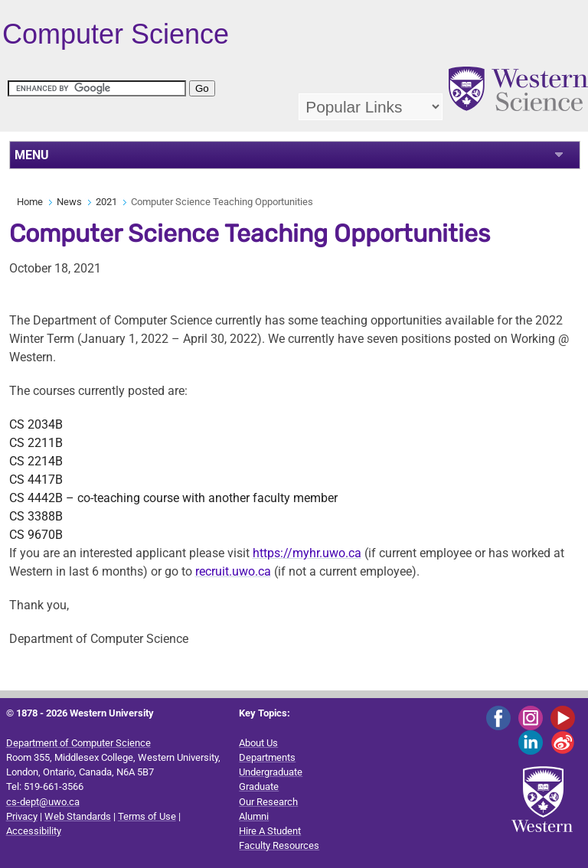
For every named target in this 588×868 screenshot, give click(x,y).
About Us (258, 743)
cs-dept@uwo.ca (43, 802)
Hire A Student (270, 831)
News (69, 202)
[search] (97, 88)
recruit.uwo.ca (233, 571)
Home (30, 202)
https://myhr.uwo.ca (307, 553)
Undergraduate (271, 772)
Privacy (22, 816)
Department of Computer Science (78, 743)
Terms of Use (147, 816)
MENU (32, 155)
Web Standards (78, 816)
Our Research (268, 802)
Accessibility (34, 831)
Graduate (259, 786)
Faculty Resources (279, 845)
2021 (106, 202)
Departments (267, 757)
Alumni (254, 816)
